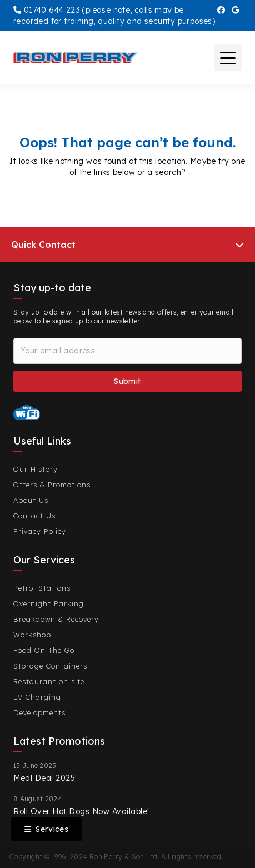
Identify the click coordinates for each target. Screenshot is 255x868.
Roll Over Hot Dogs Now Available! (81, 811)
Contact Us (34, 516)
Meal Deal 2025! (45, 778)
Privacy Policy (40, 531)
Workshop (32, 635)
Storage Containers (50, 666)
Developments (39, 712)
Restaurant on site (49, 681)
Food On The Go (44, 650)
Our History (36, 469)
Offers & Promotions (52, 485)
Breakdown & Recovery (56, 619)
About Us (31, 500)
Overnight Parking (49, 603)
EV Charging (37, 697)
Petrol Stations (42, 588)
